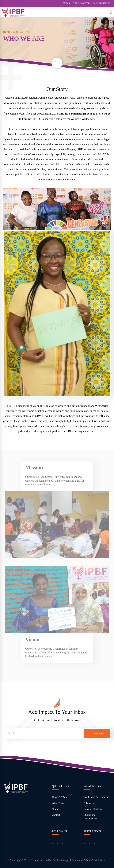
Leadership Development (96, 797)
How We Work (59, 797)
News (55, 809)
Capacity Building (93, 809)
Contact (56, 815)
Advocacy (89, 803)
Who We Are (58, 803)
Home (7, 32)
